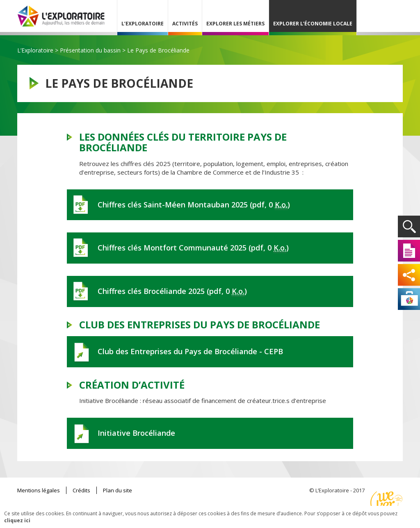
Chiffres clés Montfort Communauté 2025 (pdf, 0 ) (193, 248)
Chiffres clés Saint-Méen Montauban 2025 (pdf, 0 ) (194, 205)
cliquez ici (17, 520)
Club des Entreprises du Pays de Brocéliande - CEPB (190, 351)
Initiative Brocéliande (136, 433)
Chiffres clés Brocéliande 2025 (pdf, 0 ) (172, 291)
